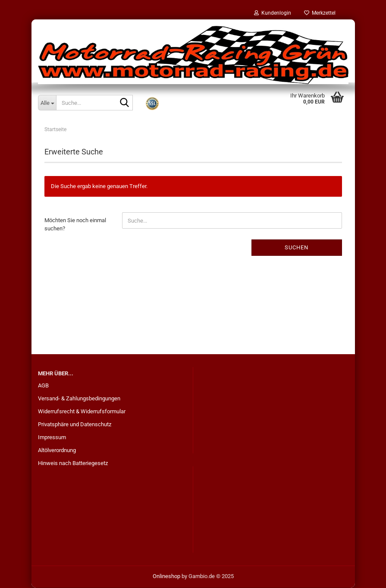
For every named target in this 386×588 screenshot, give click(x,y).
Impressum (52, 438)
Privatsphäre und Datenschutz (75, 425)
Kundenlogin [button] (273, 13)
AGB (43, 386)
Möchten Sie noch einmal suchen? (75, 225)
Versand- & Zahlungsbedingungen (79, 399)
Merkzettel (320, 13)
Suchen (297, 248)
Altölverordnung (57, 451)
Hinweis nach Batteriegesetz (73, 464)
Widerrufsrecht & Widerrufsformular (82, 412)
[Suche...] (47, 103)
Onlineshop (166, 577)
